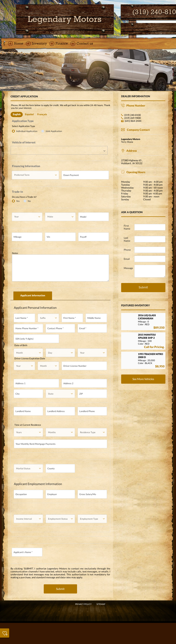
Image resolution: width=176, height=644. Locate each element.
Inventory (39, 44)
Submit (60, 589)
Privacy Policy (83, 604)
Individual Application (27, 131)
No (29, 201)
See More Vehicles (143, 379)
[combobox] (59, 150)
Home (19, 44)
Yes (18, 201)
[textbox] (59, 150)
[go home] (65, 19)
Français (42, 114)
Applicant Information (33, 295)
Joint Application (54, 131)
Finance (62, 44)
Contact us (85, 44)
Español (29, 114)
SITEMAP (101, 604)
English (17, 114)
